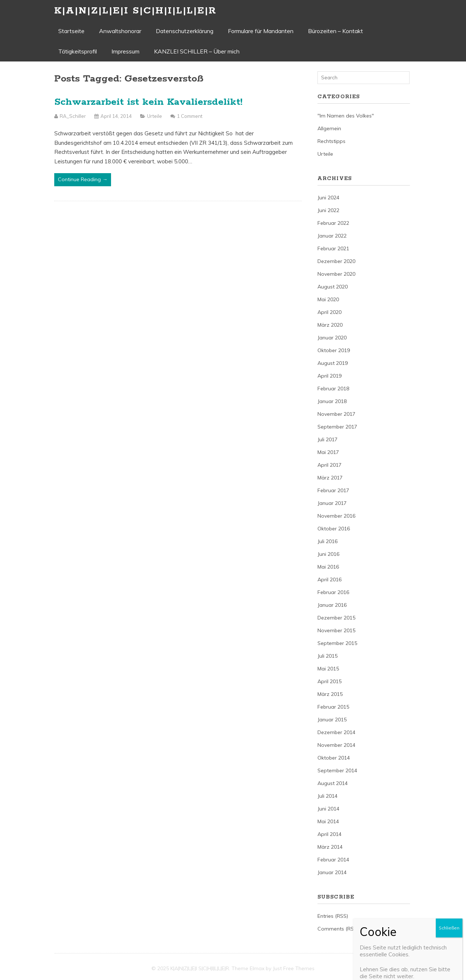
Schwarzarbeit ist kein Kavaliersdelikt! (148, 102)
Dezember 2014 (336, 732)
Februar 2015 (333, 707)
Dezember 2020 (336, 261)
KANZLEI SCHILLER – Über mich (197, 51)
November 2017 (336, 414)
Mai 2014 (328, 821)
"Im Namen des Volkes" (346, 116)
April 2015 (329, 681)
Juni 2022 (328, 210)
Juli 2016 (327, 541)
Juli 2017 (327, 439)
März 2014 (330, 847)
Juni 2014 (328, 809)
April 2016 (329, 579)
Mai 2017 (328, 452)
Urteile (155, 116)
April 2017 (329, 465)
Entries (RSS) (333, 916)
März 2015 (330, 694)
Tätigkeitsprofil (78, 51)
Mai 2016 (328, 567)
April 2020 (329, 312)
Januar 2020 (332, 338)
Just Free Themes (294, 968)
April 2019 (329, 376)
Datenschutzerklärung (185, 31)
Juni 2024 (328, 198)
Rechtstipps (331, 141)
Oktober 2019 (334, 350)
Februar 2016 (333, 592)
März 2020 (330, 325)
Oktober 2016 (334, 529)
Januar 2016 (332, 605)
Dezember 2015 (336, 618)
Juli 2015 (327, 656)
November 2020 (336, 274)
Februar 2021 (333, 248)
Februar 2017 (333, 490)
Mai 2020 (328, 299)
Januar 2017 (332, 503)
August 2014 (333, 783)
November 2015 (336, 630)
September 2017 (337, 427)
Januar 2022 (332, 236)
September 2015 (337, 643)
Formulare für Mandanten (261, 31)
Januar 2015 (332, 720)
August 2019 (333, 363)
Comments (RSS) (338, 929)
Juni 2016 (328, 554)
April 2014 (329, 834)
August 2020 (333, 287)
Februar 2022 (333, 223)
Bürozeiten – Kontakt (335, 31)
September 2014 (337, 770)
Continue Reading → (83, 179)
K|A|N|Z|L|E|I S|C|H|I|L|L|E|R (135, 11)
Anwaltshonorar (120, 31)
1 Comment (190, 116)
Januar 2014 (332, 872)
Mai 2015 (328, 669)
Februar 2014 (333, 860)
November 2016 (336, 516)
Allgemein (329, 128)
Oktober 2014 (334, 758)
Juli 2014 (327, 796)
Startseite (71, 31)
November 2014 (336, 745)
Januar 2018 (332, 401)
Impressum (125, 51)
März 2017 (330, 478)
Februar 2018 (333, 389)
